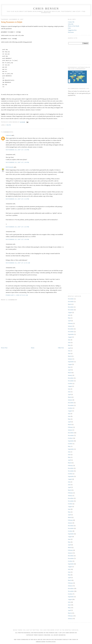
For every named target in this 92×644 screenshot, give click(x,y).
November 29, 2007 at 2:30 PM (17, 162)
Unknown (8, 135)
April (69, 321)
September (71, 334)
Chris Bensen (46, 9)
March (70, 304)
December (71, 307)
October (70, 383)
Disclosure (71, 32)
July (69, 315)
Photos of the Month (74, 26)
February (70, 323)
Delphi (9, 125)
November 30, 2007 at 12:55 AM (18, 263)
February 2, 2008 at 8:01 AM (17, 295)
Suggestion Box (72, 30)
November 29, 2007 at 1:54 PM (17, 150)
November (71, 299)
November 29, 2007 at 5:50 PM (17, 239)
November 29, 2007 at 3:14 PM (17, 199)
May (69, 318)
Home (33, 348)
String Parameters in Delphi (12, 22)
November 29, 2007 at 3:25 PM (17, 227)
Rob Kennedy (10, 167)
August (70, 312)
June (69, 342)
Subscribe (71, 24)
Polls (69, 28)
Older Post (61, 348)
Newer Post (4, 348)
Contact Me (71, 22)
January (70, 326)
